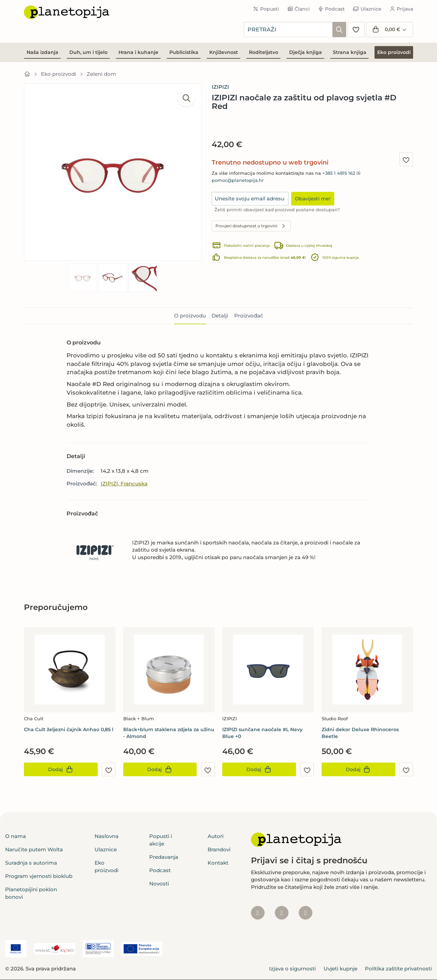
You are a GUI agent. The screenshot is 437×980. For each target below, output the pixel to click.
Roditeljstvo (264, 52)
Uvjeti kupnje (341, 969)
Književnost (224, 52)
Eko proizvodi (394, 52)
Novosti (159, 884)
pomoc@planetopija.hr (238, 180)
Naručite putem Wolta (34, 849)
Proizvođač (249, 316)
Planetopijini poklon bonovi (31, 893)
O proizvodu (190, 316)
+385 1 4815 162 (339, 173)
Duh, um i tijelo (88, 52)
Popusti (266, 9)
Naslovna (107, 836)
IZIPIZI (220, 87)
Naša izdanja (43, 52)
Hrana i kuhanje (138, 52)
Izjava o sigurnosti (292, 969)
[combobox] (288, 30)
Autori (216, 836)
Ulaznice (367, 9)
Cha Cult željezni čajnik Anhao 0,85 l (69, 729)
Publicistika (184, 52)
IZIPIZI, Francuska (124, 484)
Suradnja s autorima (31, 863)
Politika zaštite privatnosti (398, 969)
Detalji (220, 316)
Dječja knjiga (306, 52)
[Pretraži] (339, 30)
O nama (16, 836)
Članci (298, 9)
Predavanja (164, 857)
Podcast (332, 9)
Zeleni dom (101, 74)
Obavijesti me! (313, 199)
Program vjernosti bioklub (39, 876)
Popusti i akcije (161, 840)
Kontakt (218, 863)
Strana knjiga (350, 52)
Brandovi (219, 849)
